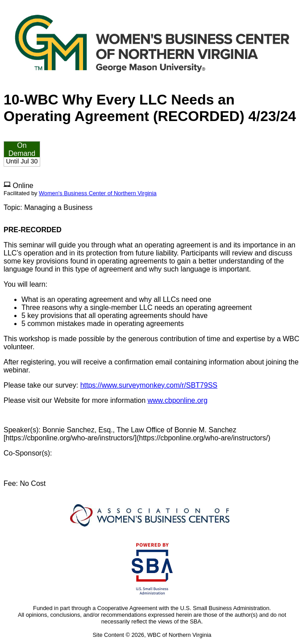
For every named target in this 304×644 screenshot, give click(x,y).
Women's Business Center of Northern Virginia (98, 193)
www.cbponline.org (178, 400)
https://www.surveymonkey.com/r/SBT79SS (149, 385)
